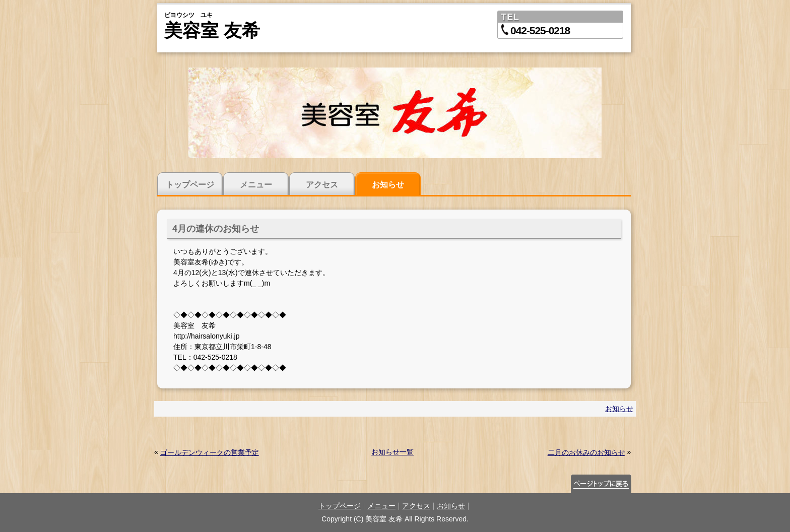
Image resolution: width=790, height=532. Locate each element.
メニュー (256, 184)
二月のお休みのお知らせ (586, 452)
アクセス (322, 184)
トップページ (190, 184)
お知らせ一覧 (392, 452)
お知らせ (388, 184)
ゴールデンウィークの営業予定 (210, 452)
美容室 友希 (212, 30)
